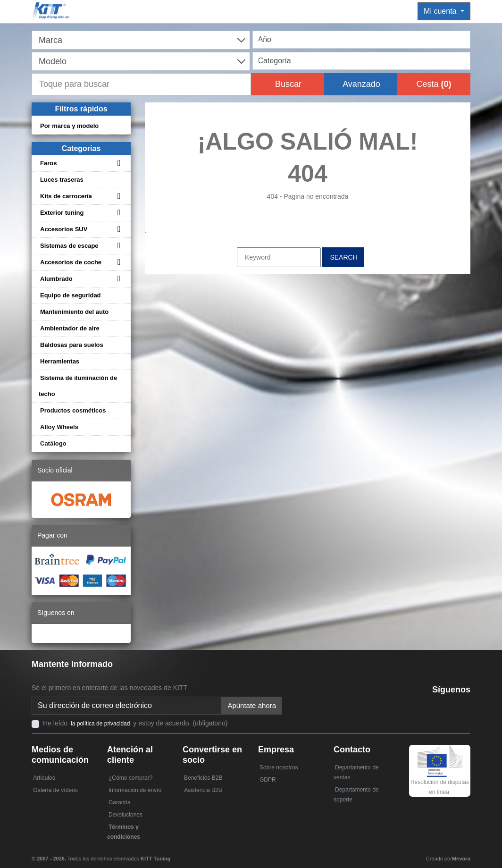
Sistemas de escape (69, 246)
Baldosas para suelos (72, 345)
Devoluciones (125, 815)
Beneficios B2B (203, 778)
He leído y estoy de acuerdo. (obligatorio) (135, 723)
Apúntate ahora (252, 705)
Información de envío (135, 790)
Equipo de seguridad (71, 295)
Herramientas (60, 361)
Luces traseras (62, 180)
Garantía (120, 802)
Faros (48, 163)
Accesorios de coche (71, 262)
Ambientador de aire (70, 328)
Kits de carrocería (66, 196)
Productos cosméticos (73, 410)
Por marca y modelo (69, 126)
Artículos (44, 778)
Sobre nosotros (279, 767)
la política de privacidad (100, 724)
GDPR (268, 780)
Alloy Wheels (59, 427)
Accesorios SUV (64, 229)
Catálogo (53, 443)
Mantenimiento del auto (74, 312)
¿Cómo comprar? (130, 778)
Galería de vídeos (55, 790)
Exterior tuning (62, 213)
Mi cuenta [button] (441, 11)
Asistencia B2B (203, 790)
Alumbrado (56, 279)
